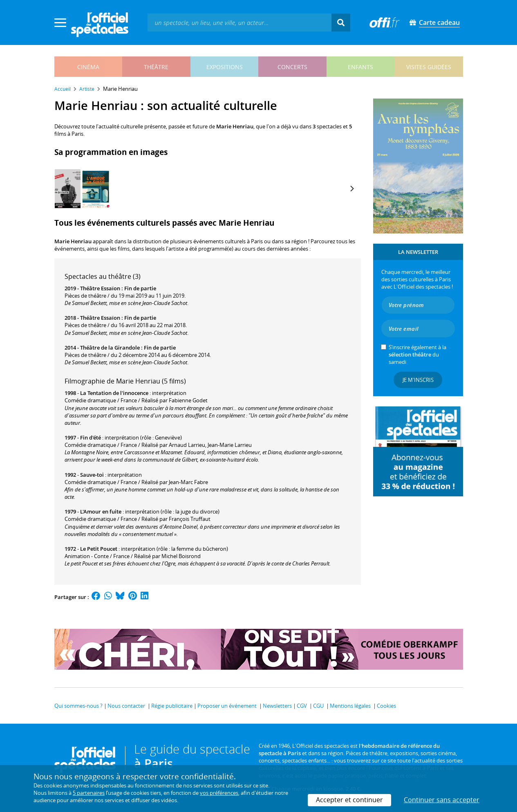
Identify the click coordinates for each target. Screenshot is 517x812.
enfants (360, 67)
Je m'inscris (418, 380)
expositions (225, 67)
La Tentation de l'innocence (114, 393)
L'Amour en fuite (101, 511)
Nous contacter (126, 706)
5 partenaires (89, 793)
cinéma (88, 67)
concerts (292, 67)
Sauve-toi (92, 475)
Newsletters (277, 706)
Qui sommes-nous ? (78, 706)
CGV (302, 706)
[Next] (352, 188)
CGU (318, 706)
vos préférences (219, 793)
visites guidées (429, 67)
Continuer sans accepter (442, 800)
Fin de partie (140, 288)
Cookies (386, 706)
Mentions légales (350, 706)
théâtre (156, 67)
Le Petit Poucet (99, 549)
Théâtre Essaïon (100, 288)
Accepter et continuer (349, 800)
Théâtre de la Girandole (110, 348)
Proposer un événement (227, 706)
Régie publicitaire (172, 706)
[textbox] (239, 22)
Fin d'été (91, 437)
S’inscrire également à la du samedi (417, 354)
